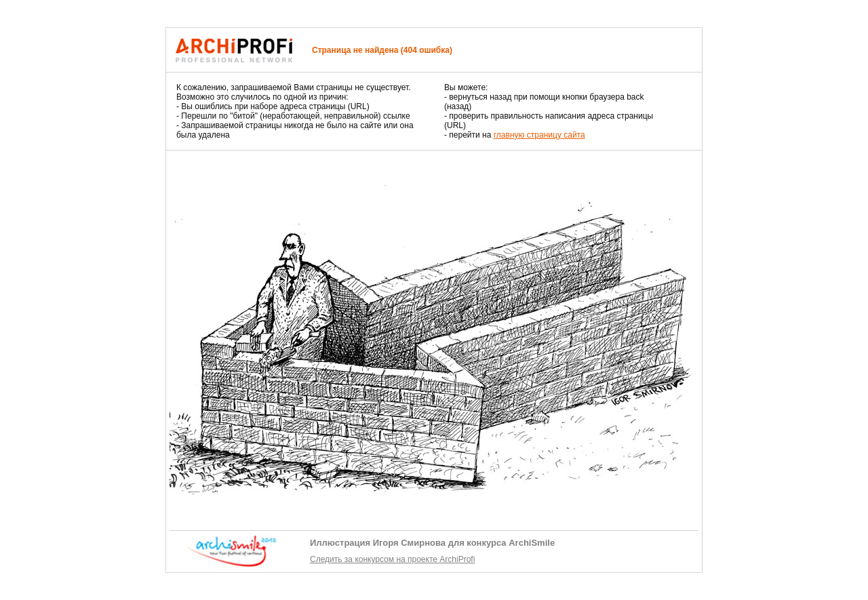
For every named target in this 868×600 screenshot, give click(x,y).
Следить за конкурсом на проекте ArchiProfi (392, 559)
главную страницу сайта (539, 135)
